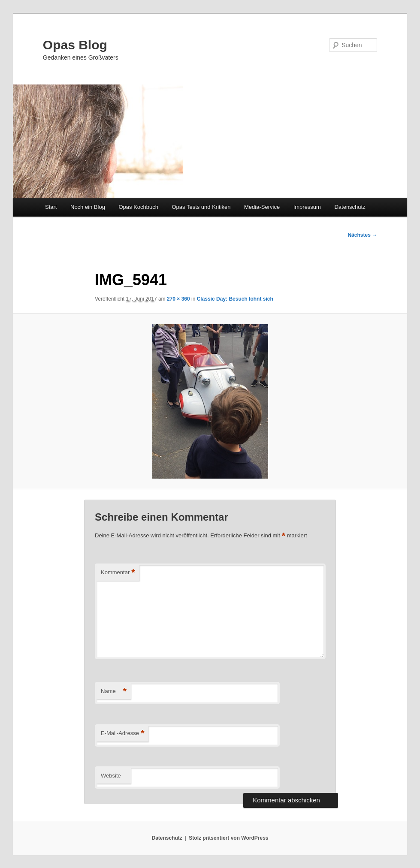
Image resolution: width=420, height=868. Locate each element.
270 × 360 (178, 299)
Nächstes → (362, 235)
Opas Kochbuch (138, 207)
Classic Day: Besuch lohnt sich (235, 299)
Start (51, 207)
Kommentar (118, 573)
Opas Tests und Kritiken (201, 207)
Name (114, 692)
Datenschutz (350, 207)
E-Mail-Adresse (122, 734)
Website (111, 776)
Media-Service (262, 207)
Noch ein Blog (88, 207)
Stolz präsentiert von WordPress (228, 838)
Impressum (307, 207)
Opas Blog (75, 45)
